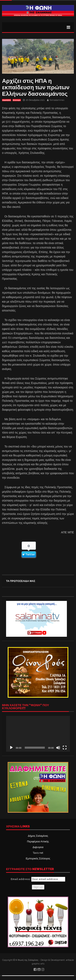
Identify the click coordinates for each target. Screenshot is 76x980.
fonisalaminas (57, 100)
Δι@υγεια (38, 847)
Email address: (38, 879)
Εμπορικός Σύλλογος (38, 858)
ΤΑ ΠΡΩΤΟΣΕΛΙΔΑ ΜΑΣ (21, 581)
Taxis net (38, 853)
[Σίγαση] (58, 748)
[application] (38, 734)
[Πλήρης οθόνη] (65, 748)
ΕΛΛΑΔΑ (17, 100)
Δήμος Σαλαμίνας (38, 836)
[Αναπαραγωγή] (11, 748)
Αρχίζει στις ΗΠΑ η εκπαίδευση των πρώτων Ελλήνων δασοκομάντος (36, 87)
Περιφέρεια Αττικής (38, 841)
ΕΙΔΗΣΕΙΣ (7, 100)
